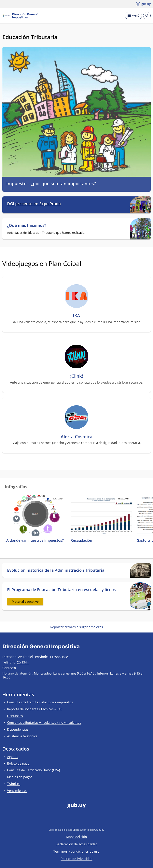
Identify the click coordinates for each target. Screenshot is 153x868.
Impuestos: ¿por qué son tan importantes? (51, 183)
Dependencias (18, 729)
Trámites (14, 784)
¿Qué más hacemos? (27, 225)
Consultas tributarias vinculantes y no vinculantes (44, 723)
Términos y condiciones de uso (76, 851)
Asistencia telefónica (22, 736)
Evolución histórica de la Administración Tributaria (56, 570)
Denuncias (15, 716)
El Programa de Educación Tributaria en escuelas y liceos (61, 590)
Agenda (13, 757)
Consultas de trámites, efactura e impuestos (40, 702)
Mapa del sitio (77, 837)
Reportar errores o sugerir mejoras (77, 627)
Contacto (9, 668)
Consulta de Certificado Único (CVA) (34, 770)
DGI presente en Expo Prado (34, 204)
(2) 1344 (23, 662)
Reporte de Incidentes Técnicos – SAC (35, 709)
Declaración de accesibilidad (76, 844)
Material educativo (25, 602)
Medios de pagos (20, 777)
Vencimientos (17, 791)
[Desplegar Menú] (133, 16)
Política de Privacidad (77, 859)
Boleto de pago (18, 763)
